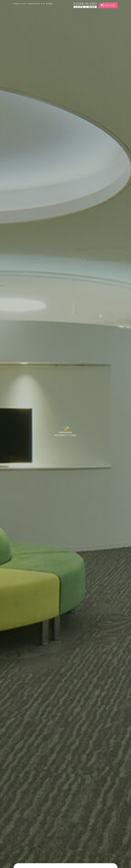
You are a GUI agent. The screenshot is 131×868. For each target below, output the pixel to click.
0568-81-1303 (87, 4)
